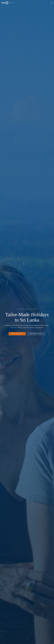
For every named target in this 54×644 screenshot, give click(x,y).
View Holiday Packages (36, 334)
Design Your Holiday (17, 334)
